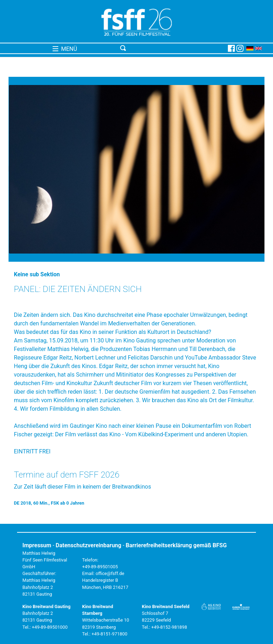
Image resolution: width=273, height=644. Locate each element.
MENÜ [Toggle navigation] (65, 49)
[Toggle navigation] (173, 48)
